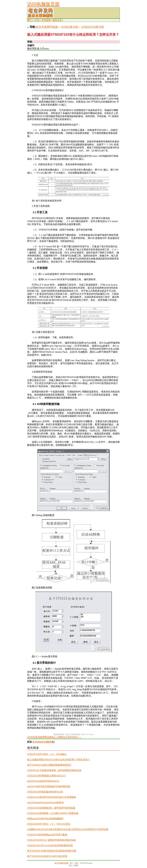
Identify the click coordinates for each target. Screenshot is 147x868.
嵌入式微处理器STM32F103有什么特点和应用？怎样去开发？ (59, 760)
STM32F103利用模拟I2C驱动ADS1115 (46, 776)
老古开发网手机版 (47, 27)
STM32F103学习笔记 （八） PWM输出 (47, 754)
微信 (63, 737)
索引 (30, 20)
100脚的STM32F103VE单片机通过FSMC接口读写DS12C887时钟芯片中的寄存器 (68, 829)
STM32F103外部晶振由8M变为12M (45, 792)
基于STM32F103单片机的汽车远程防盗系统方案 (52, 851)
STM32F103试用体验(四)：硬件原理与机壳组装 (51, 808)
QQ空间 (31, 737)
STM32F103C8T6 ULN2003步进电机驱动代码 (50, 845)
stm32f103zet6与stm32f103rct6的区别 (45, 803)
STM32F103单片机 (93, 27)
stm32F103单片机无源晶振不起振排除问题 (49, 786)
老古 (77, 863)
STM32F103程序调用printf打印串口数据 (47, 835)
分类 (37, 20)
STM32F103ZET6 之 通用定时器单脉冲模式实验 (51, 840)
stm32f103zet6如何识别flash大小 (43, 781)
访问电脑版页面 (43, 4)
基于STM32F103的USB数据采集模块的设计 (49, 765)
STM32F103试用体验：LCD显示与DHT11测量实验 (53, 813)
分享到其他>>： (73, 737)
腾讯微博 (49, 737)
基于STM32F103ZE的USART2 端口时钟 (47, 856)
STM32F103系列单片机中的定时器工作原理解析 (52, 797)
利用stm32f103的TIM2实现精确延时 (45, 819)
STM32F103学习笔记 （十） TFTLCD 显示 (49, 824)
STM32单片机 (70, 27)
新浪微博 (40, 737)
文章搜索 (46, 20)
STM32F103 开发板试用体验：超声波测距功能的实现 (54, 770)
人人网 (57, 737)
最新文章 (57, 20)
